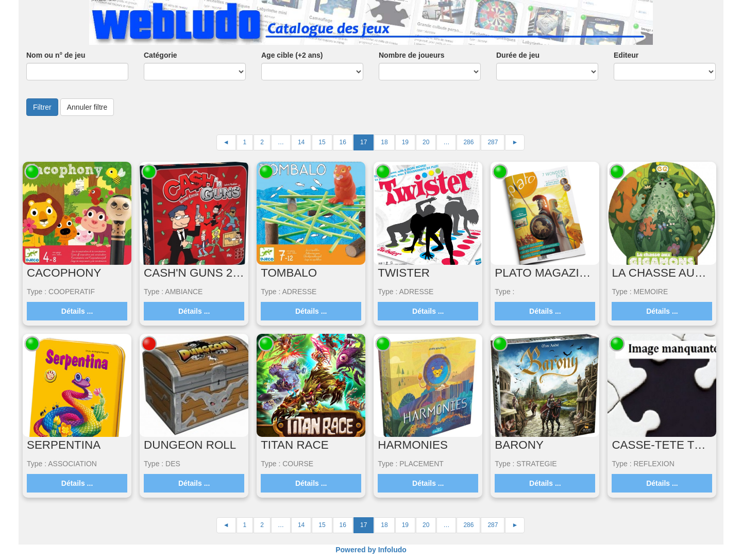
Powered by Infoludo (371, 550)
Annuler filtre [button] (87, 107)
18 (384, 142)
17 (364, 142)
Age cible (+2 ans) (292, 55)
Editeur (626, 55)
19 (405, 142)
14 (301, 142)
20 (426, 142)
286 (468, 142)
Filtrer (42, 107)
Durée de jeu (518, 55)
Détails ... (77, 311)
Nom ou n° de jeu (56, 55)
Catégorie (161, 55)
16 (343, 142)
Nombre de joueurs (412, 55)
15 (322, 142)
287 (493, 142)
